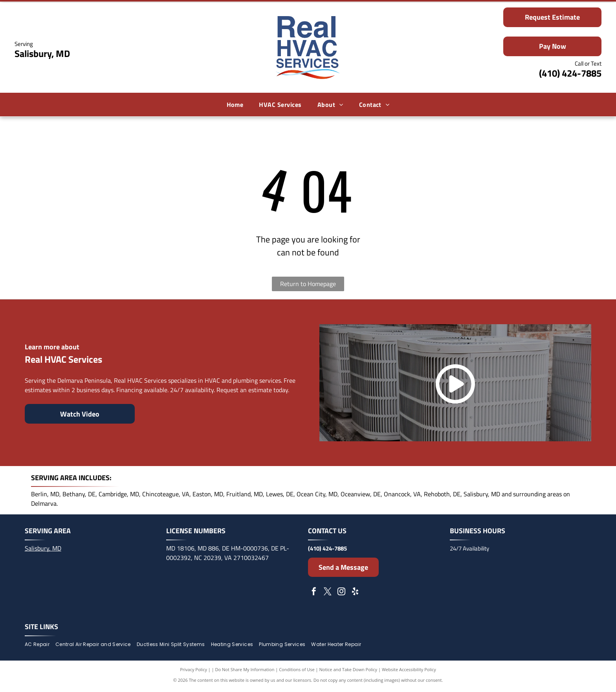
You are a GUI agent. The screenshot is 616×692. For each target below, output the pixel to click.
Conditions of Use (297, 672)
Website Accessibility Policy (409, 672)
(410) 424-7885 (570, 74)
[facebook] (314, 595)
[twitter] (328, 595)
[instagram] (341, 595)
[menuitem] (235, 106)
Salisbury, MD (43, 551)
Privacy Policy (193, 672)
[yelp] (355, 595)
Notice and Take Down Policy (348, 672)
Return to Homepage (308, 286)
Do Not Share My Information (245, 672)
